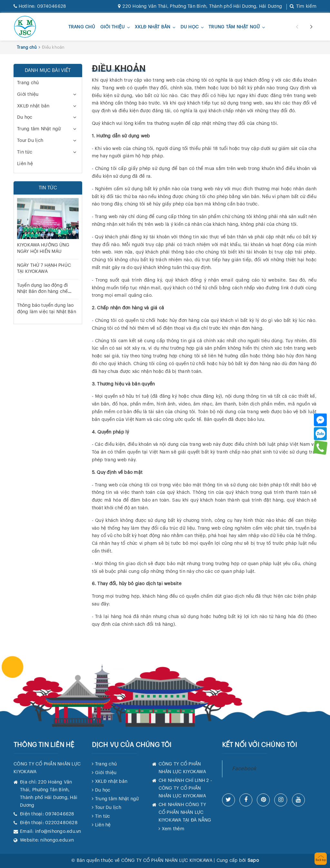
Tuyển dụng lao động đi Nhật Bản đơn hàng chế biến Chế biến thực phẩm (44, 292)
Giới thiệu (113, 27)
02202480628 (61, 823)
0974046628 (40, 6)
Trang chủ (82, 27)
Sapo (253, 861)
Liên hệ (25, 164)
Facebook (244, 769)
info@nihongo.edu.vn (58, 832)
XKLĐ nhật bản (152, 27)
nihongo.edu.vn (57, 840)
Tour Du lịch (30, 141)
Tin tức (25, 152)
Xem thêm (173, 829)
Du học (190, 27)
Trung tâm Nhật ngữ (234, 27)
